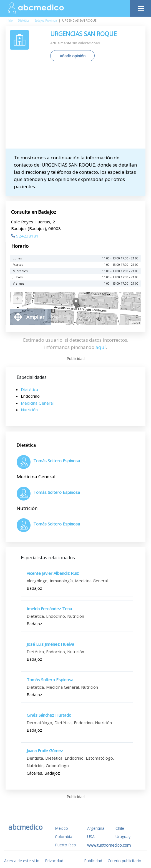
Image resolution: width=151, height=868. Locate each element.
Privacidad (54, 861)
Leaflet (135, 323)
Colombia (64, 837)
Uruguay (123, 837)
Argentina (96, 828)
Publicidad (93, 861)
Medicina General (37, 403)
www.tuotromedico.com (109, 845)
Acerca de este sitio (22, 861)
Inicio (9, 21)
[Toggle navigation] (141, 7)
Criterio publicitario (124, 861)
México (61, 828)
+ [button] (18, 300)
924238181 (25, 236)
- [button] (17, 308)
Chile (120, 828)
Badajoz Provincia (46, 21)
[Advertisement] (80, 107)
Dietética (23, 21)
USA (91, 837)
